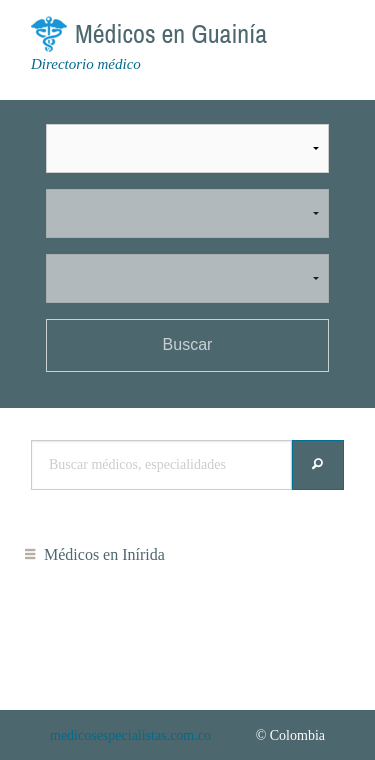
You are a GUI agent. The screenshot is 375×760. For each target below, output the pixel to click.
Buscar (188, 344)
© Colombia (290, 735)
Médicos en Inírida (104, 554)
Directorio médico (86, 64)
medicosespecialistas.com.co (130, 735)
